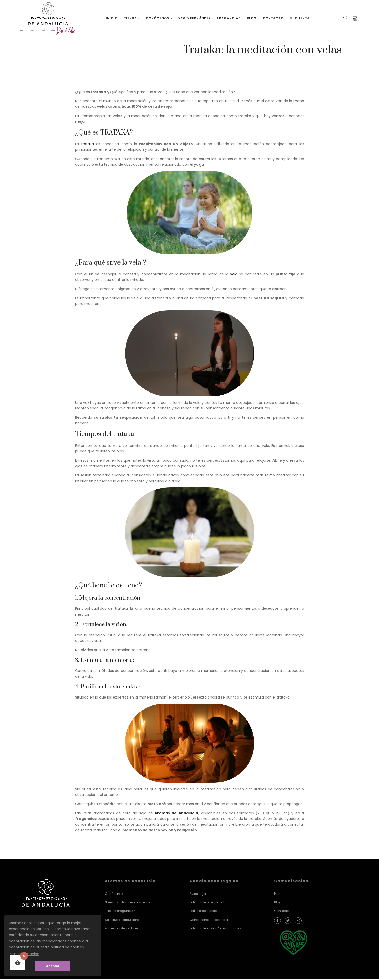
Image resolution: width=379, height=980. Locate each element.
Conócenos (158, 18)
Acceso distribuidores (122, 929)
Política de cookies (204, 911)
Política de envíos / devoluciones (215, 929)
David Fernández (195, 18)
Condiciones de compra (209, 920)
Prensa (279, 894)
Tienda (131, 18)
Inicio (112, 18)
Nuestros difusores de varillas (128, 902)
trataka (87, 144)
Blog (252, 18)
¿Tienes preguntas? (120, 911)
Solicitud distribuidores (123, 920)
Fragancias (229, 18)
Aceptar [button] (53, 966)
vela (234, 274)
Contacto (273, 18)
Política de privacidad (207, 902)
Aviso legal (198, 894)
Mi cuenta (300, 18)
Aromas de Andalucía (176, 813)
